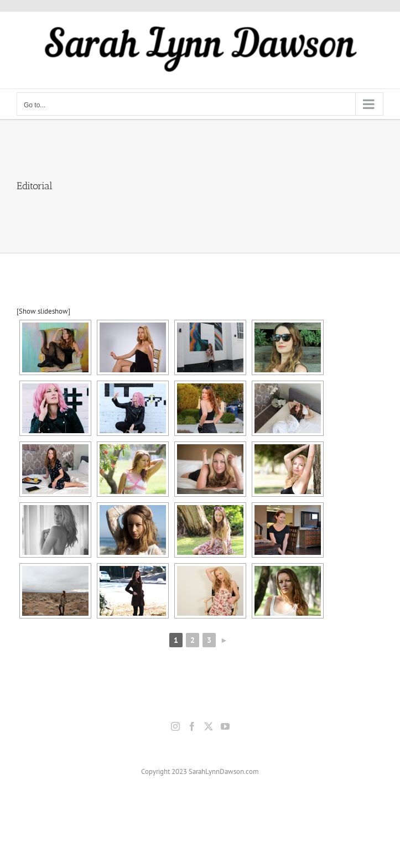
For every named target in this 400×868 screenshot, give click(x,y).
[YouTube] (225, 726)
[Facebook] (192, 726)
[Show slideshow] (43, 311)
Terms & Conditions (305, 821)
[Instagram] (175, 726)
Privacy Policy (253, 821)
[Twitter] (209, 726)
